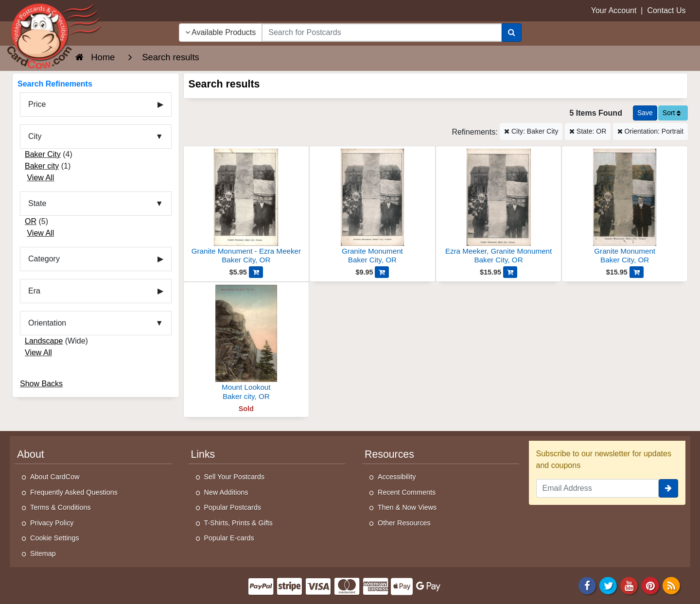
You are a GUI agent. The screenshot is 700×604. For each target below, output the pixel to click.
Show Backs (41, 384)
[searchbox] (382, 33)
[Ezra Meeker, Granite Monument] (499, 208)
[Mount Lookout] (246, 344)
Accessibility (397, 477)
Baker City (43, 154)
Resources (389, 454)
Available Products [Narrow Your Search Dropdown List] (221, 32)
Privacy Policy (52, 523)
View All (40, 178)
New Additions (226, 492)
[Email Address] (598, 488)
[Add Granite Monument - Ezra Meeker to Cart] (256, 272)
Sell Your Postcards (235, 477)
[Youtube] (630, 585)
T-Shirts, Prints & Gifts (239, 523)
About (31, 454)
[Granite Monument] (372, 208)
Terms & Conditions (61, 507)
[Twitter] (608, 585)
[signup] (668, 488)
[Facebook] (587, 585)
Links (203, 454)
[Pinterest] (650, 585)
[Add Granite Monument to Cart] (382, 272)
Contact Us (666, 10)
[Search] (512, 33)
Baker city (42, 166)
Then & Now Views (407, 507)
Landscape (44, 341)
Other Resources (404, 523)
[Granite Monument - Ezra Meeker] (246, 208)
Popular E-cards (229, 538)
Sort (672, 113)
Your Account (614, 10)
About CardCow (55, 477)
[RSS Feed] (671, 585)
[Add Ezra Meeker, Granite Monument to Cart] (510, 272)
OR (31, 221)
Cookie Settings (55, 538)
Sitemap (43, 553)
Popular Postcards (233, 507)
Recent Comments (407, 492)
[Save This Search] (645, 113)
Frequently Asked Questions (74, 492)
